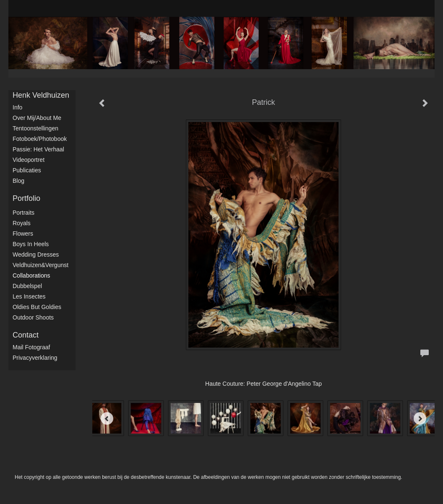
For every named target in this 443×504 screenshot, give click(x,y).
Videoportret (29, 160)
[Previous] (107, 418)
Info (17, 107)
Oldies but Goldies (37, 307)
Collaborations (31, 275)
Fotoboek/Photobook (40, 139)
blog (18, 181)
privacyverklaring (35, 358)
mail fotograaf (31, 347)
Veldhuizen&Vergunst (40, 265)
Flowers (23, 234)
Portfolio (26, 198)
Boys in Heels (31, 244)
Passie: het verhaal (38, 149)
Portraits (23, 213)
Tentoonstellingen (35, 128)
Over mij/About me (37, 118)
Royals (22, 223)
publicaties (27, 170)
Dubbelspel (27, 286)
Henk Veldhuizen (41, 95)
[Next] (420, 418)
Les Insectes (29, 296)
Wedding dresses (36, 255)
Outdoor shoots (33, 317)
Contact (26, 335)
